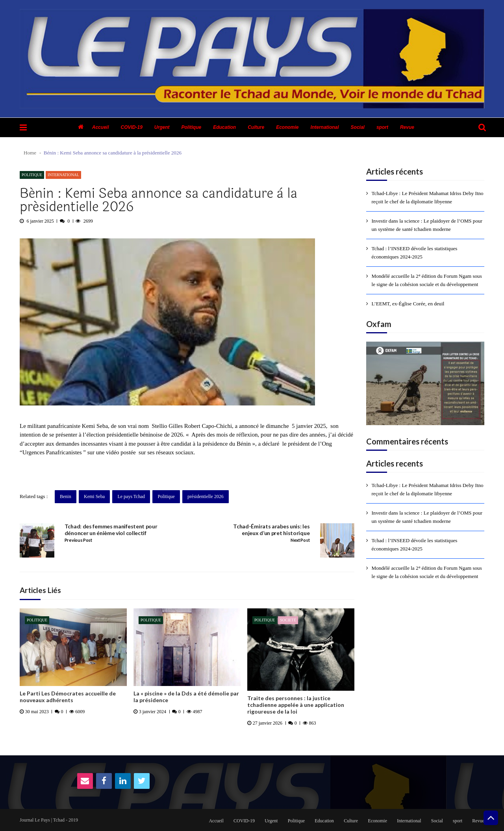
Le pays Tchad (131, 496)
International (325, 127)
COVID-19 (131, 127)
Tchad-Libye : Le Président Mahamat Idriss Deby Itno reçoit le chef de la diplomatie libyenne (428, 197)
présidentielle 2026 (206, 496)
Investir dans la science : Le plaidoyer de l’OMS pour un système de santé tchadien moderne (427, 225)
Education (224, 127)
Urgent (162, 127)
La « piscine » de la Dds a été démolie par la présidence (186, 697)
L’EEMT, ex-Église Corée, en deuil (408, 304)
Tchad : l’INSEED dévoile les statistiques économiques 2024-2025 (415, 253)
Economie (287, 127)
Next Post (300, 540)
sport (382, 127)
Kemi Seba (94, 496)
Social (358, 127)
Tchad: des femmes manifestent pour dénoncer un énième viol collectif (111, 530)
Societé (288, 620)
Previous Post (78, 540)
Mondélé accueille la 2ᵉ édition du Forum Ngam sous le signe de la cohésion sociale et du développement (427, 280)
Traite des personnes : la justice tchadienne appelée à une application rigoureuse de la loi (296, 705)
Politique (192, 127)
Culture (256, 127)
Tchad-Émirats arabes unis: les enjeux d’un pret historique (271, 530)
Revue (407, 127)
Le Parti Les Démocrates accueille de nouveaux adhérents (68, 697)
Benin (66, 496)
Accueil (101, 127)
